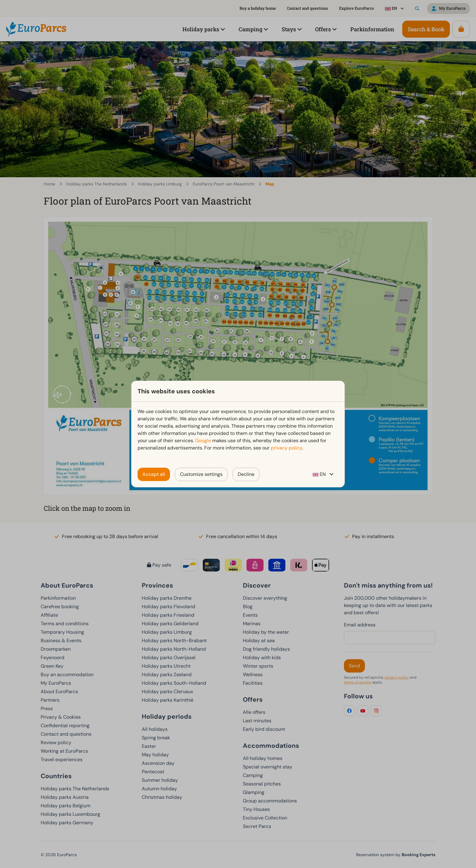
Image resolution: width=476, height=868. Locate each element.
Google (203, 441)
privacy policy (286, 448)
